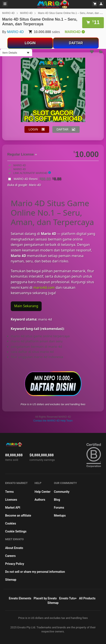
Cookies (11, 523)
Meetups (60, 516)
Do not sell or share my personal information (35, 572)
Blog (57, 500)
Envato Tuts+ (68, 598)
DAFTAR (76, 43)
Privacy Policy (15, 564)
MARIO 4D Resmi (38, 179)
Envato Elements (20, 598)
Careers (10, 556)
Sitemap (11, 580)
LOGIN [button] (33, 129)
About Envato (14, 548)
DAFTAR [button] (63, 129)
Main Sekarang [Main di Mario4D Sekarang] (26, 306)
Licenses (11, 500)
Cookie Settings (16, 531)
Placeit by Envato (45, 598)
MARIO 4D (8, 13)
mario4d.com (44, 287)
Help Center (42, 492)
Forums (59, 508)
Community (62, 492)
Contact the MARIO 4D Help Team (53, 421)
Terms (9, 492)
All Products (87, 598)
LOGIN (30, 43)
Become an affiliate (18, 516)
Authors (40, 500)
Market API (13, 508)
